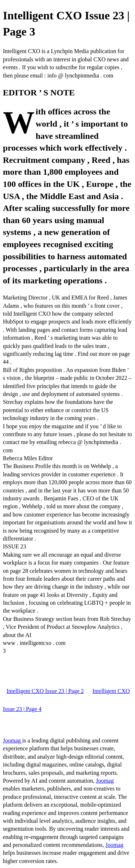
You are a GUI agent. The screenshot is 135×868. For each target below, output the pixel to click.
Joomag (13, 740)
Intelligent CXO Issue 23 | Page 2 (45, 691)
